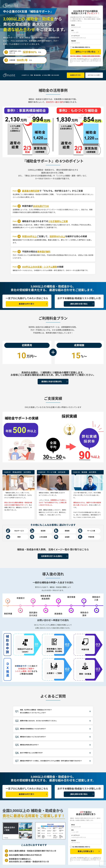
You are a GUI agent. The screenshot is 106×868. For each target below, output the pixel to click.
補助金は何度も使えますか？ (31, 745)
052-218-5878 (55, 75)
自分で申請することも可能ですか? (33, 753)
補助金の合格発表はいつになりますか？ (36, 729)
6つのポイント (26, 75)
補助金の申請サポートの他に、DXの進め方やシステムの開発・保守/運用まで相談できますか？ (51, 762)
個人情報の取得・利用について (84, 59)
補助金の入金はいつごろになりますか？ (36, 737)
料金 (32, 75)
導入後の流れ (37, 75)
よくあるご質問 (46, 75)
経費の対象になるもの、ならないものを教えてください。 (44, 721)
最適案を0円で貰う (76, 75)
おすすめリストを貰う (94, 75)
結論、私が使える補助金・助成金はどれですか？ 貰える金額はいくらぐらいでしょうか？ (40, 711)
